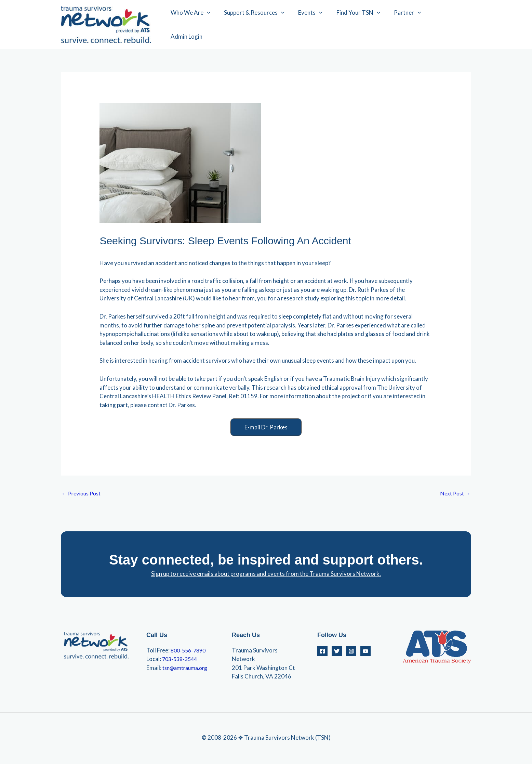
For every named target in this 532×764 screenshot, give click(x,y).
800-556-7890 (190, 651)
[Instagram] (351, 652)
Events (315, 25)
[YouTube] (365, 652)
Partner (408, 25)
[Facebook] (322, 652)
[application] (216, 25)
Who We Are (200, 25)
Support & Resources (261, 25)
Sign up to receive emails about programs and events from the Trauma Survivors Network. (266, 575)
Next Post (454, 494)
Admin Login (449, 24)
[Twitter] (337, 652)
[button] (266, 427)
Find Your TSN (361, 25)
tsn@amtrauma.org (188, 669)
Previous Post (83, 494)
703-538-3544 (181, 660)
